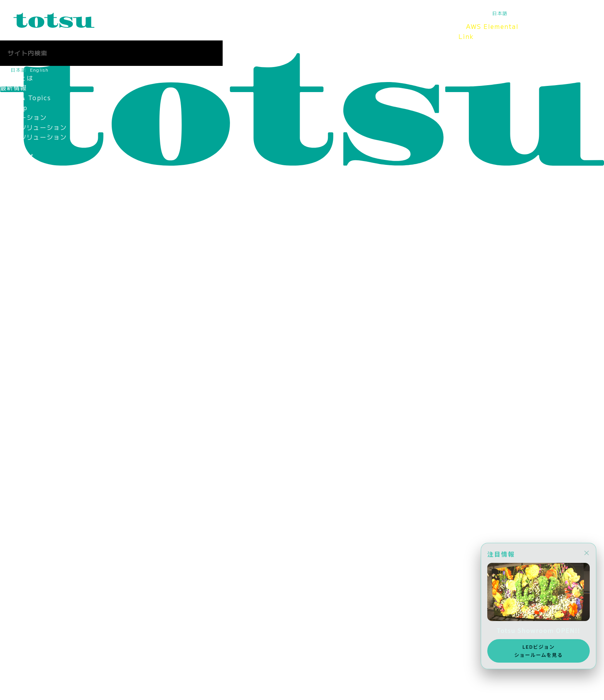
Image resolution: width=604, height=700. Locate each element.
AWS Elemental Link (488, 31)
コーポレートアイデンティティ (47, 265)
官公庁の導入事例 (27, 186)
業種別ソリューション (33, 127)
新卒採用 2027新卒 (32, 413)
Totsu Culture (24, 541)
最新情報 (153, 31)
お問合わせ (17, 665)
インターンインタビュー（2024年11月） (63, 502)
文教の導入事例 (23, 166)
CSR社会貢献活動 (27, 354)
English (521, 13)
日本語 (500, 13)
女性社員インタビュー (33, 472)
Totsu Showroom (280, 31)
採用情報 (383, 31)
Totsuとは (112, 31)
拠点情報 (13, 255)
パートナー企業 (23, 295)
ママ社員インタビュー (33, 482)
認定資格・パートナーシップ (43, 275)
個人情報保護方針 (27, 324)
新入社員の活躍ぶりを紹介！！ (47, 452)
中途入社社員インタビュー (40, 462)
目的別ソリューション (33, 137)
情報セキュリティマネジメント (47, 314)
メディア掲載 (20, 383)
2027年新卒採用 (25, 616)
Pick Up (14, 107)
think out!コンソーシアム (41, 304)
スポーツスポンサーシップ (40, 374)
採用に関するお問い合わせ (40, 512)
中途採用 (13, 626)
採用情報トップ (23, 403)
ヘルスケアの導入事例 (33, 196)
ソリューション (202, 31)
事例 (242, 31)
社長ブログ (17, 531)
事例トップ (17, 157)
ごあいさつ (17, 226)
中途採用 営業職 (27, 423)
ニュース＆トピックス (33, 675)
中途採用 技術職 (27, 433)
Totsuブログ (428, 31)
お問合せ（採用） (27, 636)
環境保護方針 (20, 334)
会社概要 (13, 245)
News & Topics (26, 97)
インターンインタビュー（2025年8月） (61, 492)
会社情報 (344, 31)
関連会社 (13, 285)
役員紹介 (13, 235)
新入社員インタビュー (33, 443)
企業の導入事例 (23, 176)
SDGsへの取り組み (29, 344)
